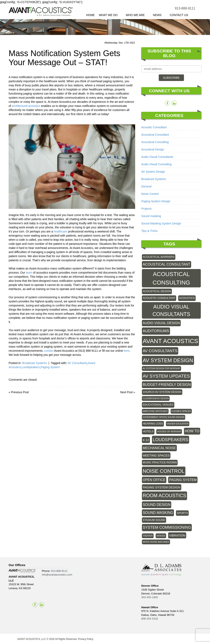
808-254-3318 (150, 619)
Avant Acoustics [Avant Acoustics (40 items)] (171, 341)
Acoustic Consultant (154, 127)
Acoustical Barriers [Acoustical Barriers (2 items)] (159, 257)
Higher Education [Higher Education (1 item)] (178, 424)
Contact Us (179, 15)
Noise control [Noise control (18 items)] (164, 471)
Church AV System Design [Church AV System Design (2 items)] (162, 392)
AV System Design (153, 172)
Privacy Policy (86, 639)
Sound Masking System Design (161, 223)
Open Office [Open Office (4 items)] (154, 480)
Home (90, 15)
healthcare (60, 231)
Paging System (50, 367)
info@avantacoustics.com (57, 575)
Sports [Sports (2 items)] (182, 513)
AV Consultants (77, 363)
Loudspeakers (31, 367)
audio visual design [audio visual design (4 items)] (161, 323)
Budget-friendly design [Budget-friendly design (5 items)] (167, 385)
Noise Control (150, 194)
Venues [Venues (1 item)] (161, 536)
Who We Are (137, 16)
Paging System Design (156, 201)
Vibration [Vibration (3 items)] (177, 535)
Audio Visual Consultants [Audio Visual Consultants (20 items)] (171, 310)
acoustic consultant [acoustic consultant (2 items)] (159, 298)
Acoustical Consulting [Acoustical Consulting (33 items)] (171, 278)
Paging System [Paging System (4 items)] (183, 480)
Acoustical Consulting (155, 142)
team (29, 273)
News (159, 16)
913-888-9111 (185, 8)
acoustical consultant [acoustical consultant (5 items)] (167, 264)
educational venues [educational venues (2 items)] (158, 405)
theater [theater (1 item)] (148, 536)
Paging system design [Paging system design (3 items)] (162, 487)
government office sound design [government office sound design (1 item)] (164, 417)
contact (49, 351)
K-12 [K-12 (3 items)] (146, 440)
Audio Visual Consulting (156, 164)
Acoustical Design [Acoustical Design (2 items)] (157, 291)
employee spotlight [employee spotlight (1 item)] (155, 411)
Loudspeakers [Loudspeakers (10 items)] (171, 440)
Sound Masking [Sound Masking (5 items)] (158, 513)
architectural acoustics (26, 106)
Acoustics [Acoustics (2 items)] (187, 298)
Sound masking (151, 216)
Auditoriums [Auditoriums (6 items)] (156, 331)
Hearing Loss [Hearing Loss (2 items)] (153, 424)
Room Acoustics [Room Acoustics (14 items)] (165, 496)
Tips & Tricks (150, 231)
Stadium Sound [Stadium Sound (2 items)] (154, 520)
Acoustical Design (153, 149)
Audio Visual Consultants (157, 157)
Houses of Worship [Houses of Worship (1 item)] (169, 431)
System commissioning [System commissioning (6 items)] (167, 527)
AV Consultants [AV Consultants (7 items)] (160, 351)
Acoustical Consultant (155, 135)
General (146, 186)
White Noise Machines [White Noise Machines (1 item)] (156, 542)
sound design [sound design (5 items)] (157, 505)
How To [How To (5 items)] (192, 431)
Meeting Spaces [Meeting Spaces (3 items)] (156, 455)
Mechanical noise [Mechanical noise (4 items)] (159, 448)
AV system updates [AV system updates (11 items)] (166, 376)
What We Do (110, 16)
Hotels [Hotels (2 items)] (148, 431)
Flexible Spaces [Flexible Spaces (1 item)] (181, 411)
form (127, 351)
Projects (147, 209)
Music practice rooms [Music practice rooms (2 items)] (160, 462)
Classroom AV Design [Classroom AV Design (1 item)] (156, 398)
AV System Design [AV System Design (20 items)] (168, 360)
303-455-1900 (150, 597)
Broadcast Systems (35, 363)
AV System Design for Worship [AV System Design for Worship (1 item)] (161, 368)
